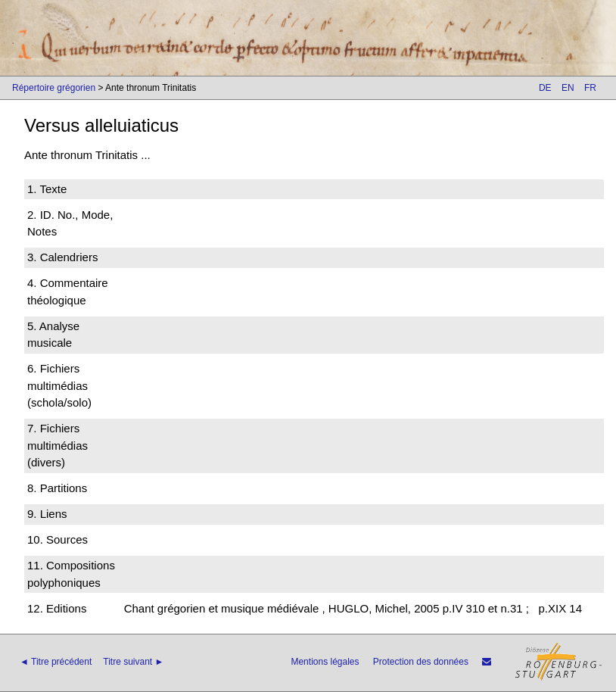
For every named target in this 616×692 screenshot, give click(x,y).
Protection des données (421, 662)
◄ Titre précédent (56, 662)
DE (545, 88)
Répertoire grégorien (54, 88)
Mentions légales (325, 662)
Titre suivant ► (133, 662)
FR (590, 88)
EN (568, 88)
